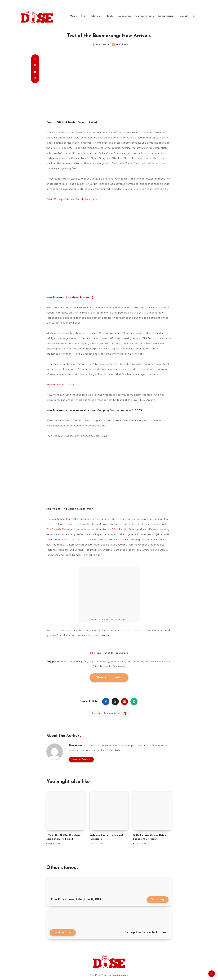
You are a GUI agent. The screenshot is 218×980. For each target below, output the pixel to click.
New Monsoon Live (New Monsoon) (70, 297)
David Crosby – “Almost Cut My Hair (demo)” (74, 199)
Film (84, 16)
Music (73, 16)
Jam (129, 662)
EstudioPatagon (120, 975)
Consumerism (166, 16)
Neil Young (138, 662)
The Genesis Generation (62, 529)
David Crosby (102, 662)
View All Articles (81, 759)
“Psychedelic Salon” (126, 529)
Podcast (183, 16)
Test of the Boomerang (115, 653)
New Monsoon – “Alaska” (62, 385)
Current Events (145, 16)
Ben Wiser (67, 662)
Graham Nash (118, 662)
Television (96, 16)
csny (91, 662)
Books (110, 16)
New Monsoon (153, 662)
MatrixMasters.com (78, 519)
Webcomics (125, 16)
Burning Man (80, 662)
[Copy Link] (109, 713)
